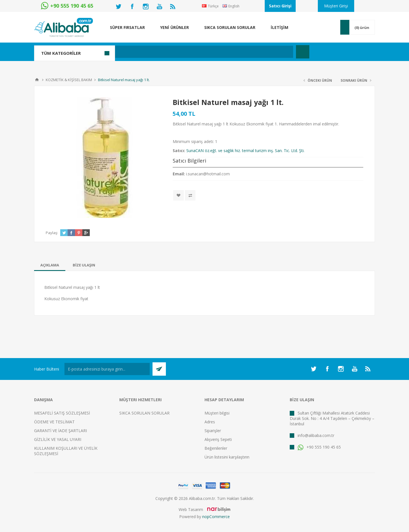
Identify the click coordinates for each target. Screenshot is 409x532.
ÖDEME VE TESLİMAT (54, 422)
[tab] (50, 265)
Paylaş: (52, 233)
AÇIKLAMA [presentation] (50, 265)
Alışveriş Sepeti (218, 439)
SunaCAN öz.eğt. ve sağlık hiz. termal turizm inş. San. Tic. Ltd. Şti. (245, 151)
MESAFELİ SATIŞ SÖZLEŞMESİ (62, 413)
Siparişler (213, 431)
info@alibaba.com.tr (316, 435)
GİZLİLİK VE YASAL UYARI (58, 439)
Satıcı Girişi (280, 6)
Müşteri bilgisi (217, 413)
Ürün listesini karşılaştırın (227, 457)
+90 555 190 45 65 (319, 447)
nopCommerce (216, 517)
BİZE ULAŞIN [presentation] (84, 265)
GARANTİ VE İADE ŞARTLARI (60, 431)
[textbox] (175, 52)
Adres (210, 422)
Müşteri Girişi (336, 6)
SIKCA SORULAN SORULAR (144, 413)
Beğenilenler (216, 448)
